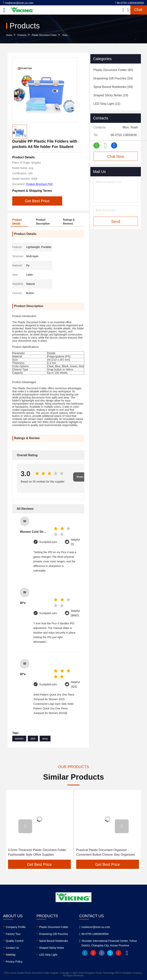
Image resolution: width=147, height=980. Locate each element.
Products (22, 35)
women (19, 739)
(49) (113, 87)
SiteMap (11, 955)
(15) (107, 104)
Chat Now (116, 156)
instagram (118, 953)
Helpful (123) (75, 685)
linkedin (85, 953)
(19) (111, 95)
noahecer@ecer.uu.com (18, 3)
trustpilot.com (48, 542)
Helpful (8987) (75, 613)
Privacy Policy (14, 962)
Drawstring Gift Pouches (53, 934)
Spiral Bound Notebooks (53, 941)
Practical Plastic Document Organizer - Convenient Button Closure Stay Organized (105, 852)
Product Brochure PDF (40, 184)
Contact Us (12, 948)
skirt (33, 739)
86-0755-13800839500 (129, 3)
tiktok (127, 953)
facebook (102, 953)
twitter (110, 953)
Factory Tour (13, 934)
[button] (25, 826)
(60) (113, 70)
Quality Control (15, 941)
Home (9, 35)
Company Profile (16, 927)
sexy (45, 739)
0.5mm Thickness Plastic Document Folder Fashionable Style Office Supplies (37, 852)
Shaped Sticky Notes (51, 948)
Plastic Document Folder (44, 35)
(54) (113, 78)
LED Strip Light (48, 955)
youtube (93, 953)
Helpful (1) (75, 542)
